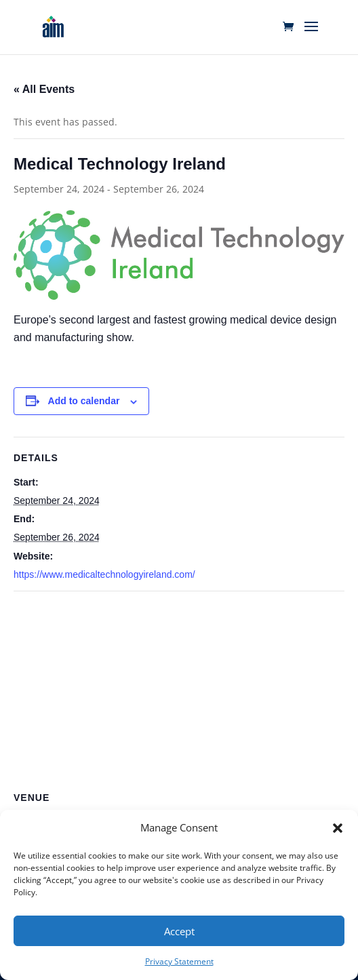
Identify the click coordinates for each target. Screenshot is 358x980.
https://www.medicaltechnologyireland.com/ (104, 574)
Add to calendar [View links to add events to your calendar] (84, 401)
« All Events (44, 89)
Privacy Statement (179, 961)
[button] (338, 828)
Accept (179, 931)
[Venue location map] (179, 689)
